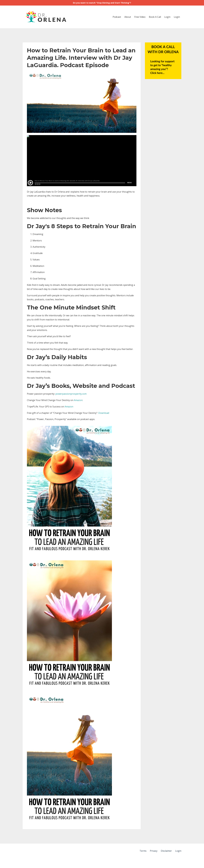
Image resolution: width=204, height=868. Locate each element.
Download (104, 413)
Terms (143, 851)
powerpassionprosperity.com (71, 394)
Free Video (140, 17)
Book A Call (155, 17)
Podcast (117, 17)
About (128, 17)
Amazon (78, 400)
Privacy (154, 851)
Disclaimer (166, 851)
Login (167, 17)
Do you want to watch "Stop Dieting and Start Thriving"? (102, 3)
